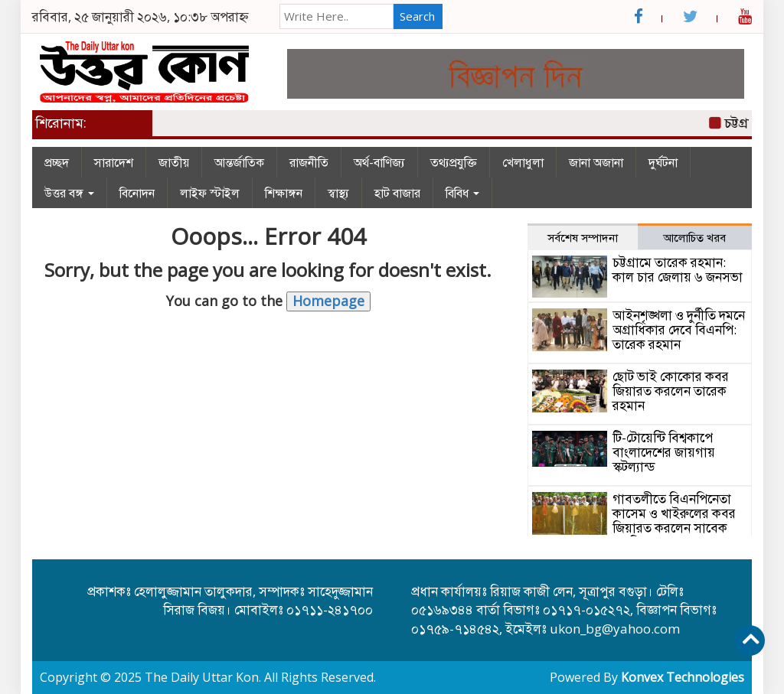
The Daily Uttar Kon (202, 677)
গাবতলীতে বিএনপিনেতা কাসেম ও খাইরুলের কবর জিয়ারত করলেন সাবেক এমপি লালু (674, 520)
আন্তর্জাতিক (239, 162)
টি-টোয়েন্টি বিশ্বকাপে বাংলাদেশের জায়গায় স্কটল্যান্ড (664, 451)
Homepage (328, 301)
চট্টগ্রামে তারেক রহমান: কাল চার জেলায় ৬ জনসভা (678, 269)
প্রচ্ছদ (57, 162)
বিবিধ (462, 193)
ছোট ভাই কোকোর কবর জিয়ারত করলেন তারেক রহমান (671, 390)
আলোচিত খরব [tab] (694, 237)
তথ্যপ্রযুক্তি (454, 162)
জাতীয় (174, 162)
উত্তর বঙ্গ (69, 193)
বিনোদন (137, 193)
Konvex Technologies (683, 677)
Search (417, 16)
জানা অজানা (596, 162)
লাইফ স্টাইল (210, 193)
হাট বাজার (397, 193)
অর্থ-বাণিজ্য (379, 162)
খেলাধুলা (523, 162)
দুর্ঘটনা (663, 162)
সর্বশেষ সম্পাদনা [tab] (583, 237)
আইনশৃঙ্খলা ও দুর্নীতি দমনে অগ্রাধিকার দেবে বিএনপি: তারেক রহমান (679, 329)
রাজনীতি (309, 162)
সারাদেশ (114, 162)
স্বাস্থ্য (338, 193)
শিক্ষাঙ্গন (284, 193)
